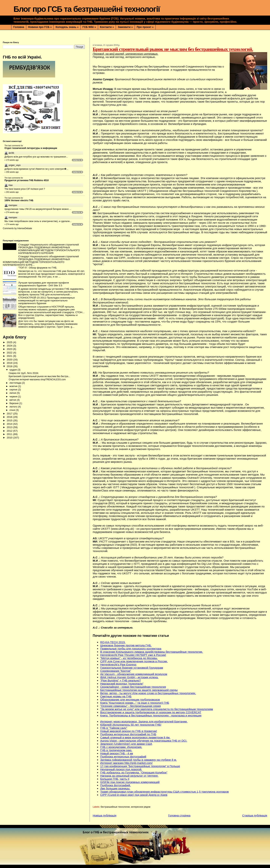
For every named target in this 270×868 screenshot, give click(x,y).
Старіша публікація (255, 815)
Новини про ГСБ (40, 27)
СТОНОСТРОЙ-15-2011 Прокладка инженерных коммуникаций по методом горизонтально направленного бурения (46, 300)
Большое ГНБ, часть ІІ (115, 779)
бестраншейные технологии (115, 807)
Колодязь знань (67, 27)
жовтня (14, 386)
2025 (10, 342)
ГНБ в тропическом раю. (116, 750)
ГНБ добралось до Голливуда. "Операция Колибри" (134, 772)
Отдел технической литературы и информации (31, 148)
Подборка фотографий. (115, 785)
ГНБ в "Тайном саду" (114, 728)
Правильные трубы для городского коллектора (131, 649)
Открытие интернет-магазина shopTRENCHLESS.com (37, 380)
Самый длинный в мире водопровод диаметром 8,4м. (135, 737)
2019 (10, 363)
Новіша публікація (104, 815)
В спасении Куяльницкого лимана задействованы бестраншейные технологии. (151, 652)
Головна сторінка (179, 815)
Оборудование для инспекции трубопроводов (130, 700)
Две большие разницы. (115, 788)
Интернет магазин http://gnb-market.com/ (126, 763)
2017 (10, 414)
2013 (10, 427)
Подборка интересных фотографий (123, 757)
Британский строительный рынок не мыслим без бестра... (39, 376)
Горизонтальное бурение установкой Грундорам (132, 668)
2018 (10, 366)
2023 (10, 349)
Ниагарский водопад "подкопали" (122, 684)
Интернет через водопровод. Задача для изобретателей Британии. (144, 721)
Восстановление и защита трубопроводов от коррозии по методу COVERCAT (151, 712)
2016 (10, 417)
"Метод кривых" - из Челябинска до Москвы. (129, 658)
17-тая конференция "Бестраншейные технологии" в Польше (140, 766)
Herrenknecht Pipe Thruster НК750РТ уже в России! (133, 655)
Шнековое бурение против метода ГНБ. (126, 645)
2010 (10, 438)
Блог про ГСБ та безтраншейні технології (87, 9)
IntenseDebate (25, 228)
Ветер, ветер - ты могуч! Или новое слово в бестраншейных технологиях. (148, 693)
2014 (10, 424)
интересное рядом (141, 807)
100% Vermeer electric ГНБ (19, 200)
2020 (10, 360)
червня (14, 396)
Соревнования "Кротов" (115, 671)
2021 (10, 356)
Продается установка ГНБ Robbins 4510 (27, 180)
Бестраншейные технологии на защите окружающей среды (139, 690)
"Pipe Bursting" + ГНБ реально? (120, 680)
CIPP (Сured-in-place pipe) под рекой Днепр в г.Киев (134, 795)
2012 (10, 431)
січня (13, 410)
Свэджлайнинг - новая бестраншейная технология (133, 687)
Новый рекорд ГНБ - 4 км (117, 753)
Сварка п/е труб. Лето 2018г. (24, 373)
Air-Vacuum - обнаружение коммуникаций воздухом (134, 674)
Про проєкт (145, 27)
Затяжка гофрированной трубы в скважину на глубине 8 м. (138, 760)
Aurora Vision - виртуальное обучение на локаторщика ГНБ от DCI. (144, 741)
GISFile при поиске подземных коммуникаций (130, 782)
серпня (14, 390)
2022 (10, 353)
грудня (13, 370)
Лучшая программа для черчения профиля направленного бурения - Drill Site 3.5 (43, 284)
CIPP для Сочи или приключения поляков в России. (134, 661)
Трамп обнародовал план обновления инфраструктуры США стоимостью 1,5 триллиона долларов (164, 792)
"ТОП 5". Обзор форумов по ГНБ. (38, 268)
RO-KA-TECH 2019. (113, 642)
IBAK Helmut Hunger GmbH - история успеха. (129, 677)
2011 (10, 434)
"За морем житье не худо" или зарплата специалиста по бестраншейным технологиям (157, 709)
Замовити (125, 27)
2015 (10, 420)
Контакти (107, 27)
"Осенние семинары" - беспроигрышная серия (130, 706)
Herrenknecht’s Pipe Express (118, 664)
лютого (14, 407)
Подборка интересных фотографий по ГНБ (128, 734)
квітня (13, 400)
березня (14, 403)
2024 (10, 346)
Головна (19, 27)
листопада (16, 383)
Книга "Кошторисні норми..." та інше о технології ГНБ (135, 703)
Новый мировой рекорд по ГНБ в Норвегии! (129, 731)
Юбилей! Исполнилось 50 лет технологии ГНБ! (131, 725)
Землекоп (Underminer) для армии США (126, 744)
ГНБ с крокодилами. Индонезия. (121, 747)
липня (13, 393)
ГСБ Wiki (89, 27)
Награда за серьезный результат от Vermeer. (129, 776)
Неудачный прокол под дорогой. (121, 769)
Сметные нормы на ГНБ (116, 696)
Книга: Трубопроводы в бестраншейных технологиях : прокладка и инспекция (151, 715)
